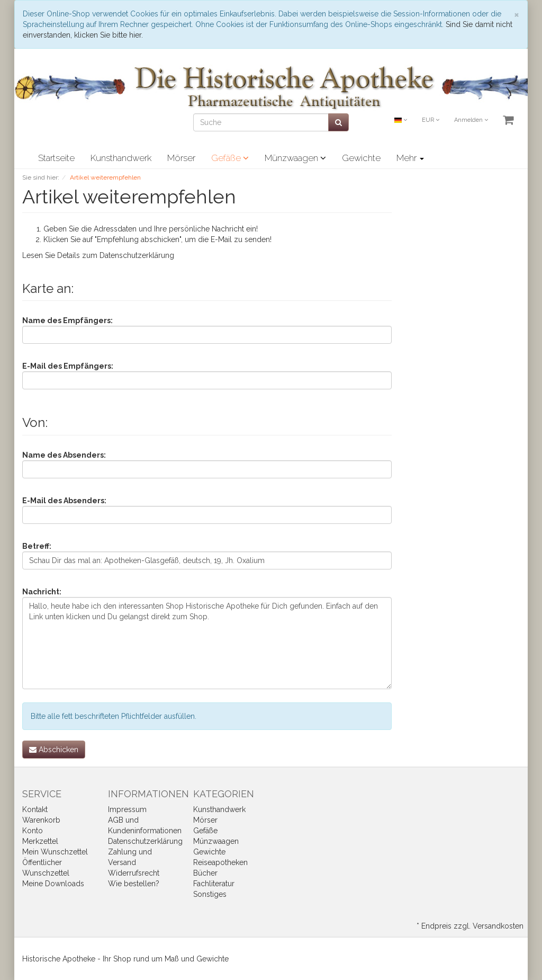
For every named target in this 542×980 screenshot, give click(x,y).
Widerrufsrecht (134, 873)
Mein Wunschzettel (55, 852)
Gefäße (230, 158)
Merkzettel (40, 841)
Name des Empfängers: (67, 320)
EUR (431, 120)
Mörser (181, 158)
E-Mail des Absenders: (64, 501)
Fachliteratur (214, 884)
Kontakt (35, 809)
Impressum (127, 809)
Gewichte (361, 158)
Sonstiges (210, 894)
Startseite (56, 158)
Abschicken (54, 750)
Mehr (410, 158)
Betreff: (37, 546)
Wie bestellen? (134, 884)
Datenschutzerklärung (137, 255)
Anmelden (471, 120)
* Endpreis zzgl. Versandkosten (470, 926)
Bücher (205, 873)
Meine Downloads (53, 884)
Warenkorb (41, 820)
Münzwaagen (295, 158)
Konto (33, 831)
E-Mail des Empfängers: (68, 366)
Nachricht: (42, 592)
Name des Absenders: (64, 455)
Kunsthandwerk (121, 158)
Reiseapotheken (220, 862)
